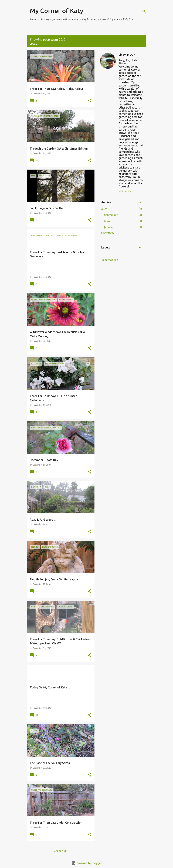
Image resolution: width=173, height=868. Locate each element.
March (108, 221)
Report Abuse (110, 260)
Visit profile (125, 191)
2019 (104, 209)
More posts (61, 851)
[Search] (144, 11)
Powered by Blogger (87, 863)
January (109, 227)
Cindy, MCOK (127, 55)
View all (34, 44)
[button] (90, 101)
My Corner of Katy (57, 11)
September (111, 215)
